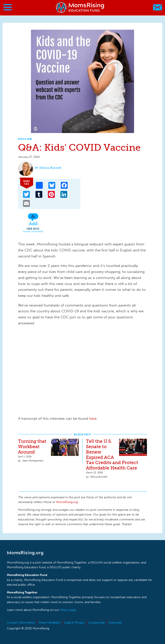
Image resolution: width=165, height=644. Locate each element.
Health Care (25, 139)
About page (68, 610)
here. (93, 418)
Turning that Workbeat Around (32, 447)
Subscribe (115, 623)
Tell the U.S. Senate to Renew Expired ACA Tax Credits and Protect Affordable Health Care (112, 455)
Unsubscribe (96, 623)
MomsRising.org (80, 7)
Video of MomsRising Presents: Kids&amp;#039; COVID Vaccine (87, 372)
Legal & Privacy (74, 623)
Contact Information (21, 623)
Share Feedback (50, 623)
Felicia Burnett (50, 168)
